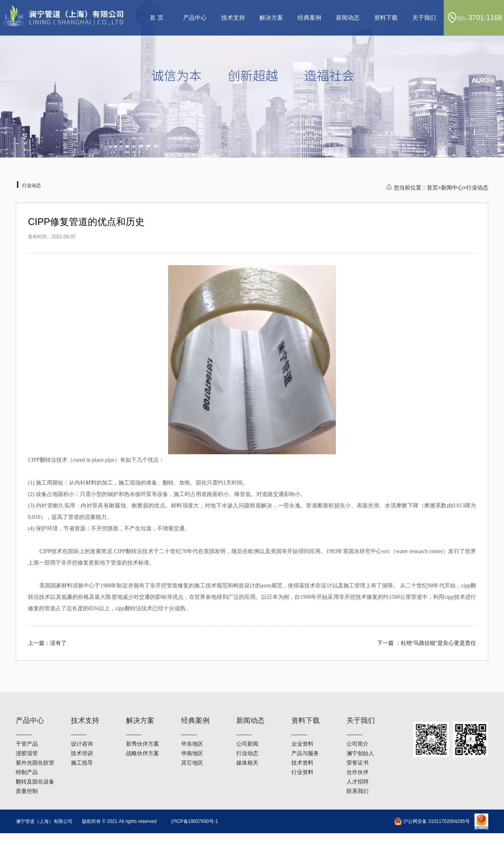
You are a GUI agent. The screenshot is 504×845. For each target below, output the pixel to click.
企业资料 (302, 722)
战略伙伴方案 (143, 731)
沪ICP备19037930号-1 (195, 821)
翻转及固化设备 (35, 760)
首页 (432, 188)
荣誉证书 (358, 741)
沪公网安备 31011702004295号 (432, 821)
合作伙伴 (358, 750)
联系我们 (358, 769)
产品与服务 (305, 731)
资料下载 (386, 18)
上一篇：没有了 (47, 643)
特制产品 (27, 750)
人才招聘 (358, 760)
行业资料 (302, 750)
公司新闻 (247, 722)
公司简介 (358, 722)
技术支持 (233, 18)
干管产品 (27, 722)
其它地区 (192, 741)
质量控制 (27, 769)
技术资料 (302, 741)
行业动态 (247, 731)
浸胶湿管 (27, 731)
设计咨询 (82, 722)
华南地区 (192, 731)
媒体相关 (247, 741)
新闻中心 (452, 188)
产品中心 (195, 18)
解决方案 (271, 18)
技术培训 (82, 731)
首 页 (156, 18)
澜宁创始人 (360, 731)
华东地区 (192, 722)
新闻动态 (348, 18)
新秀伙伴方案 (143, 722)
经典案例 (309, 18)
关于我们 (424, 18)
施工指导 (82, 741)
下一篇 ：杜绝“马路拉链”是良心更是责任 (427, 643)
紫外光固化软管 (35, 741)
